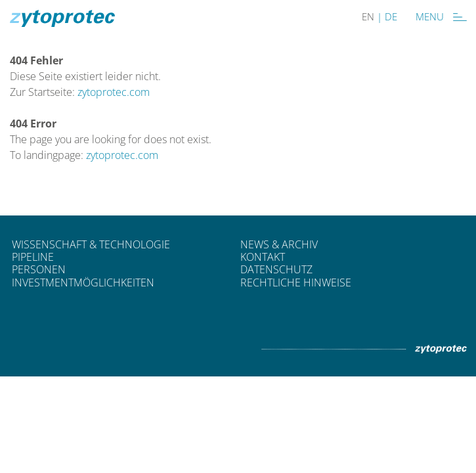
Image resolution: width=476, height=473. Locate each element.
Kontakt (263, 257)
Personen (39, 269)
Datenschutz (276, 269)
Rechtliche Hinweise (296, 282)
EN (368, 16)
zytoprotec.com (114, 92)
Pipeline (33, 257)
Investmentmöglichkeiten (83, 282)
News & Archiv (279, 244)
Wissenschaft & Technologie (91, 244)
